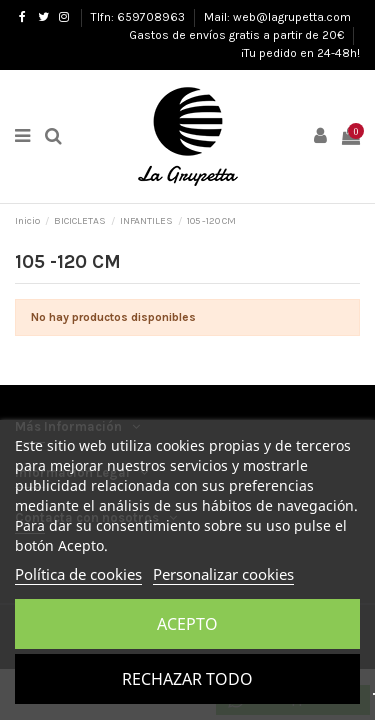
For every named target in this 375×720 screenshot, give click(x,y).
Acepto (187, 624)
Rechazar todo (187, 679)
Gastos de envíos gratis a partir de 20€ (238, 35)
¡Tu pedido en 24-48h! (300, 53)
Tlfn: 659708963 (139, 17)
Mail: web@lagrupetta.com (277, 17)
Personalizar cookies (223, 574)
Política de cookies (78, 574)
